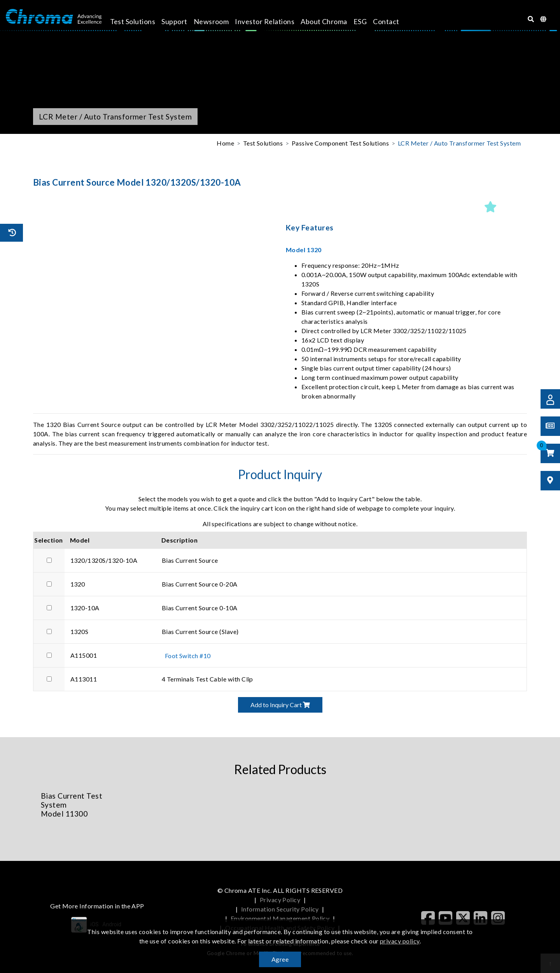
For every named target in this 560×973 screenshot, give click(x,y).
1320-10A (85, 608)
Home (225, 143)
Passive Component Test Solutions (340, 143)
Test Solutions (139, 21)
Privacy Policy (280, 900)
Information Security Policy (280, 909)
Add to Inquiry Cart (280, 705)
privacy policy (400, 941)
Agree (280, 959)
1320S (79, 631)
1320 (78, 584)
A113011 (84, 679)
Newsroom (218, 21)
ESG (367, 21)
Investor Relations (272, 21)
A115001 (84, 655)
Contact (393, 21)
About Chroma (331, 21)
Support (181, 21)
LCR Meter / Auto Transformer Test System (459, 143)
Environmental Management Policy (280, 918)
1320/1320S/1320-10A (104, 560)
